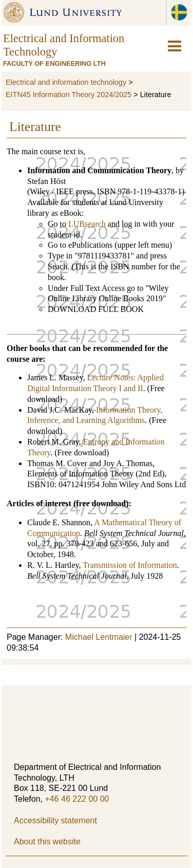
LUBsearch (87, 224)
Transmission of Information (130, 565)
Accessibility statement (55, 820)
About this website (47, 842)
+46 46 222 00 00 (77, 799)
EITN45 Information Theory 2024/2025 (69, 95)
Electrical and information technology (66, 82)
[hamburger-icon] (175, 46)
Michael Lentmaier (99, 637)
